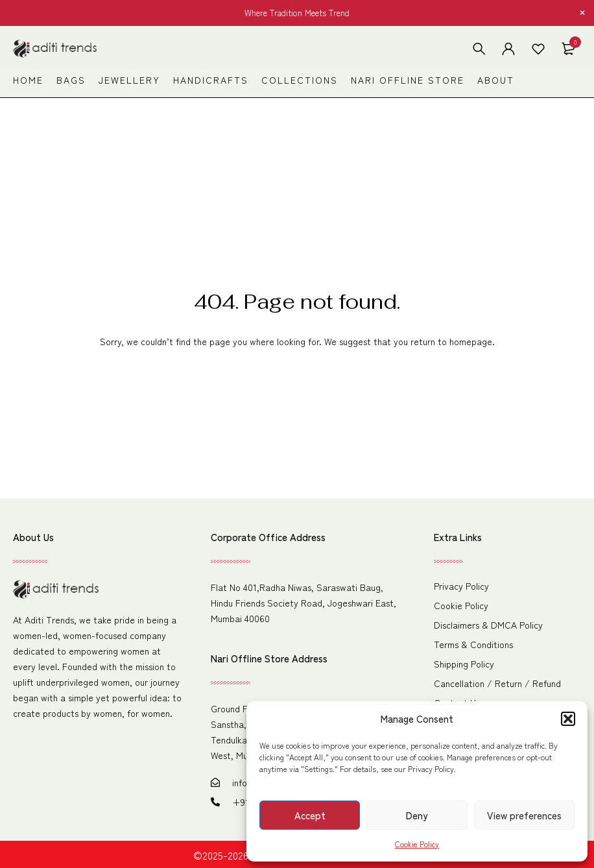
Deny (417, 815)
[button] (568, 719)
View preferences (524, 815)
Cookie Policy (417, 844)
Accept (310, 815)
